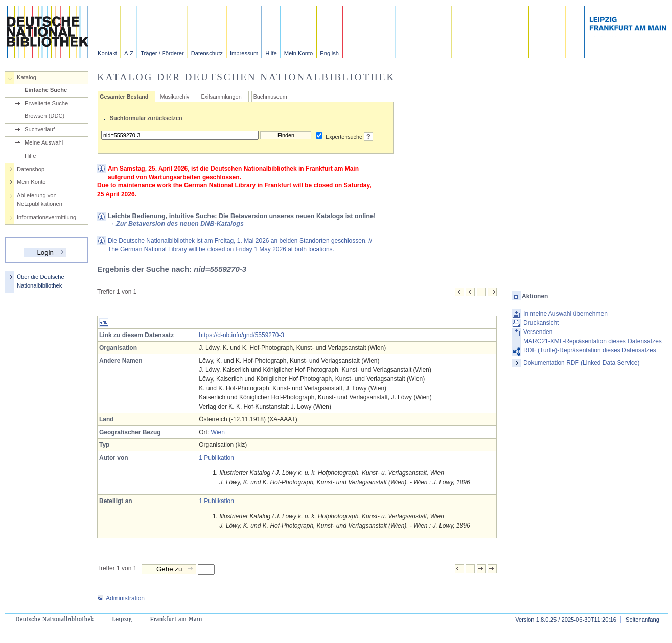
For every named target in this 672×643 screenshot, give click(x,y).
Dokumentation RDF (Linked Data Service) (581, 363)
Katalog (27, 77)
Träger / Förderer (162, 53)
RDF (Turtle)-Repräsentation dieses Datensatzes (590, 350)
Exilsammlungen (221, 97)
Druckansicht (541, 323)
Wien (218, 432)
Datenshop (31, 169)
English (329, 53)
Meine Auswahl (44, 142)
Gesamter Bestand (124, 97)
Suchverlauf (40, 129)
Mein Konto (299, 53)
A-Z (129, 53)
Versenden (538, 332)
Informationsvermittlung (47, 217)
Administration (121, 598)
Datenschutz (207, 53)
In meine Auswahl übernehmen (565, 314)
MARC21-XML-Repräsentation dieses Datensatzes (593, 341)
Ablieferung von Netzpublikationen (40, 199)
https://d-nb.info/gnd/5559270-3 (241, 335)
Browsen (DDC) (44, 116)
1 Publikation (216, 458)
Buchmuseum (270, 97)
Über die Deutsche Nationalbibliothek (41, 281)
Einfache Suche (46, 90)
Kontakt (107, 53)
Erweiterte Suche (46, 103)
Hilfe (271, 53)
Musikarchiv (175, 97)
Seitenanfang (642, 620)
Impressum (244, 53)
